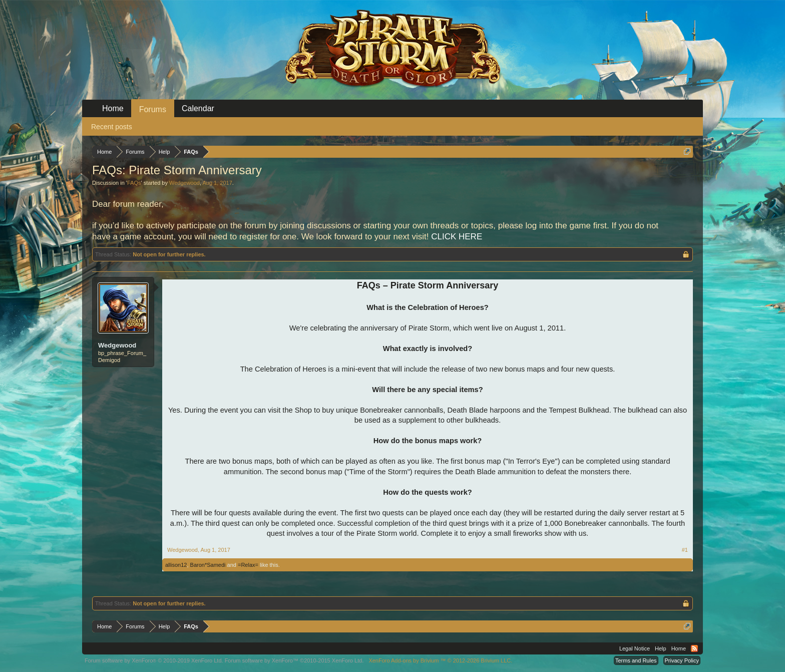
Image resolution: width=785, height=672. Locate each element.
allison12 (176, 565)
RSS (694, 648)
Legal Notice (635, 648)
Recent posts (112, 127)
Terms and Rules (636, 660)
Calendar (198, 108)
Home (113, 108)
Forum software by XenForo (154, 660)
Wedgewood (184, 183)
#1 (685, 550)
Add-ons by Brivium (440, 660)
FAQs (134, 183)
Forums (153, 109)
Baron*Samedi (208, 565)
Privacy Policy (682, 660)
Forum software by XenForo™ (294, 660)
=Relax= (248, 565)
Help (661, 648)
